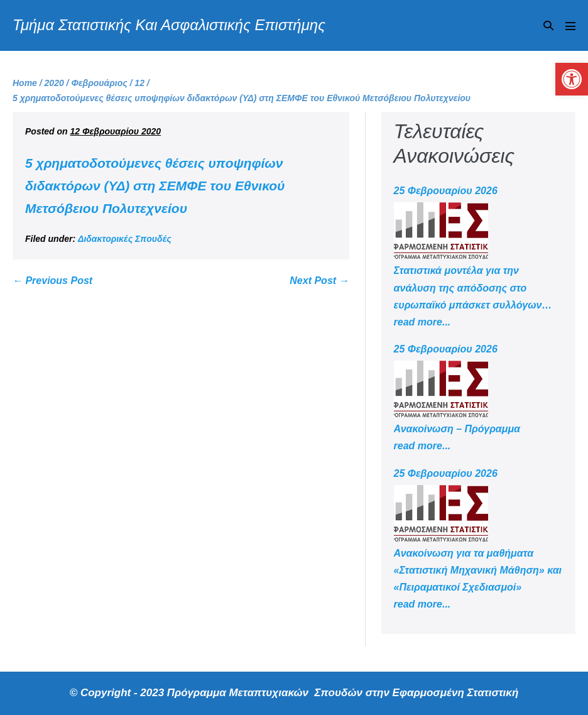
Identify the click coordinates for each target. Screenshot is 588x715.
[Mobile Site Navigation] (570, 26)
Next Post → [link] (319, 281)
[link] (572, 79)
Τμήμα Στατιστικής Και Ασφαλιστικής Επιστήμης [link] (169, 25)
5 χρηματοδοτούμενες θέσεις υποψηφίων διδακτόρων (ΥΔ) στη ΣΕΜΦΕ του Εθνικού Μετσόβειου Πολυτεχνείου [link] (155, 185)
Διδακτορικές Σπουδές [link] (125, 239)
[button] (548, 25)
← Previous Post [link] (52, 281)
